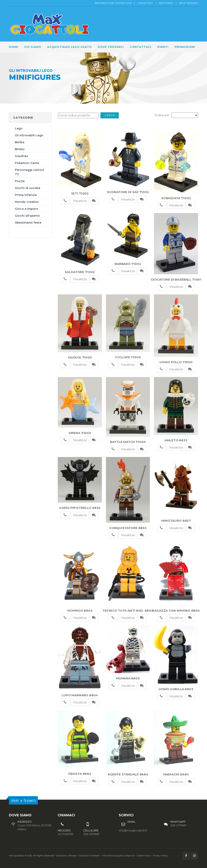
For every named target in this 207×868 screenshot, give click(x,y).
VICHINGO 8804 (80, 611)
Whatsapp (166, 3)
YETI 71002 (80, 193)
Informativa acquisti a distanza (118, 856)
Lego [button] (19, 128)
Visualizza (80, 201)
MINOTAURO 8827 (176, 521)
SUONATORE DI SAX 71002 (128, 192)
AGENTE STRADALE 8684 (128, 774)
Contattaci (145, 3)
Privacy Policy (160, 856)
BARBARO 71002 (128, 264)
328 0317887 (178, 825)
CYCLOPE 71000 (128, 357)
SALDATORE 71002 (80, 272)
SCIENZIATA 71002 (176, 198)
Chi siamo (33, 47)
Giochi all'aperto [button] (27, 216)
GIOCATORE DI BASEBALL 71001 (176, 279)
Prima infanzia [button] (26, 195)
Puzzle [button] (20, 181)
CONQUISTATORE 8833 (128, 528)
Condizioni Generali (89, 856)
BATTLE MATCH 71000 (128, 442)
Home (14, 47)
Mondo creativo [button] (27, 202)
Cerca (110, 115)
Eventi (163, 47)
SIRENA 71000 (80, 433)
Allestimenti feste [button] (28, 223)
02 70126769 (66, 834)
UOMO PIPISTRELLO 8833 (80, 508)
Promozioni (185, 47)
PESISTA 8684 (80, 774)
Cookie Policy (144, 856)
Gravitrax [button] (21, 156)
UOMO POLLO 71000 (176, 362)
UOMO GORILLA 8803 (176, 689)
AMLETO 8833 (176, 440)
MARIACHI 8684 (176, 774)
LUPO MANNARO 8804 (80, 695)
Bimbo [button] (20, 149)
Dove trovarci (188, 3)
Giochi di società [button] (28, 188)
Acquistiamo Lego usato (69, 47)
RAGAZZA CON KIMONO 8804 (176, 611)
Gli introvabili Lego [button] (29, 135)
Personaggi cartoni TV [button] (29, 172)
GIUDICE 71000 (80, 357)
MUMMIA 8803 (128, 678)
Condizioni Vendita (66, 856)
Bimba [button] (20, 142)
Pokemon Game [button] (27, 163)
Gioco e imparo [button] (26, 209)
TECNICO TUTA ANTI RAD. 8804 (128, 611)
